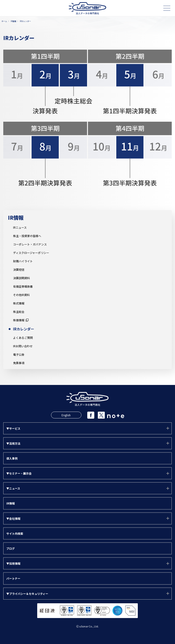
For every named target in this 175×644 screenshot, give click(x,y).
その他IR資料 (21, 295)
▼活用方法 (13, 443)
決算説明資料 (22, 278)
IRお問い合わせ (23, 346)
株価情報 (19, 320)
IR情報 (16, 217)
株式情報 (19, 303)
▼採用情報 (13, 563)
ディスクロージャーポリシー (31, 253)
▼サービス (13, 428)
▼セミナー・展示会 (19, 473)
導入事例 (12, 458)
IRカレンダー (24, 329)
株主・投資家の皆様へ (27, 236)
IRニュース (20, 227)
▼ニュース (13, 488)
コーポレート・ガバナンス (30, 244)
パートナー (13, 578)
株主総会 (19, 312)
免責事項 (19, 363)
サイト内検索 (15, 533)
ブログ (11, 548)
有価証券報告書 (23, 286)
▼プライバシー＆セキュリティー (27, 594)
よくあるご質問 (23, 338)
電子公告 (19, 355)
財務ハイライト (23, 261)
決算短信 (19, 270)
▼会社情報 (13, 518)
